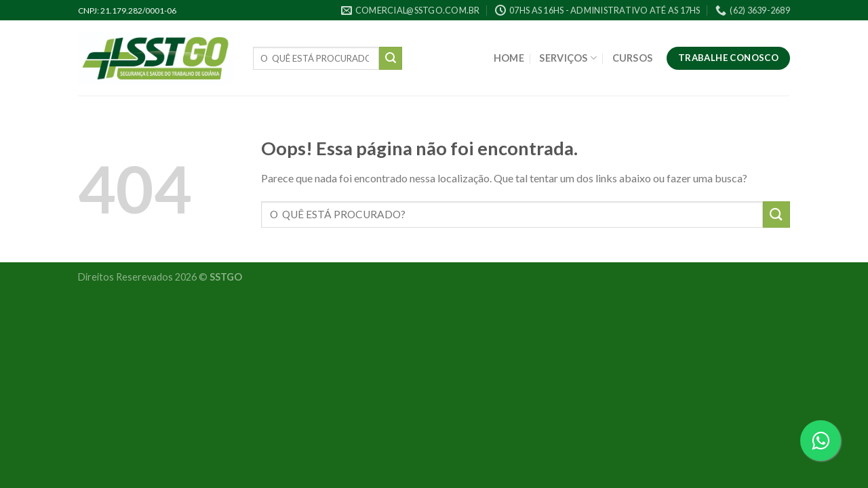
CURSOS (633, 58)
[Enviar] (391, 58)
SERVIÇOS (568, 58)
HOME (509, 58)
